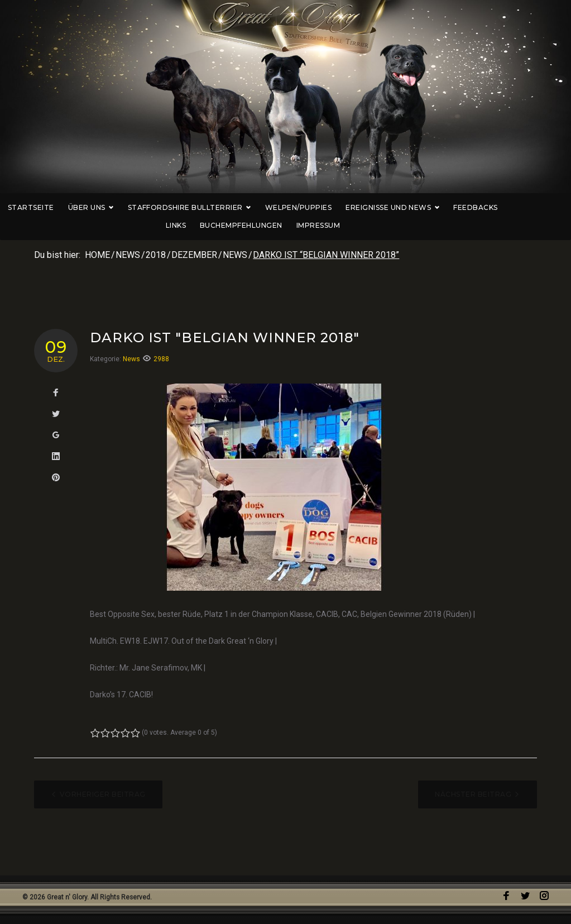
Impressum (334, 225)
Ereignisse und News (408, 207)
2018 (156, 255)
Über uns (107, 207)
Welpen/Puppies (314, 207)
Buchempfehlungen (257, 225)
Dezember (194, 255)
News (128, 255)
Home (97, 255)
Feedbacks (491, 207)
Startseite (47, 207)
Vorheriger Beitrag (103, 794)
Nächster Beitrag (473, 794)
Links (538, 207)
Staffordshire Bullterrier (205, 207)
